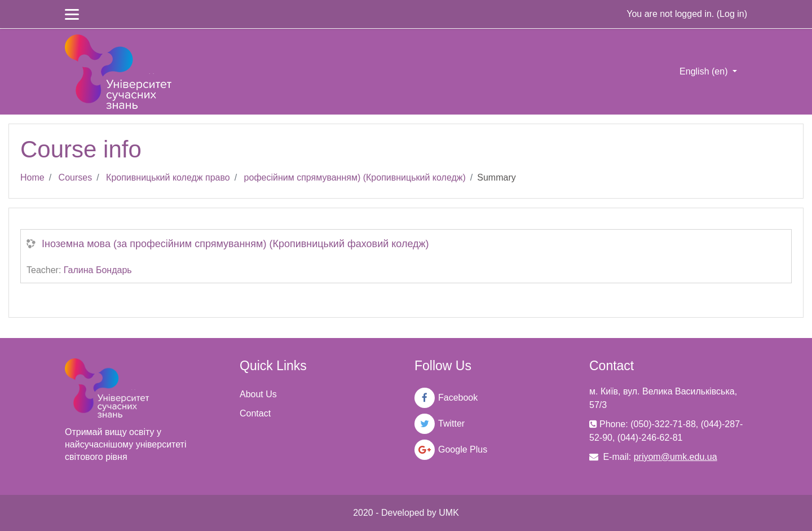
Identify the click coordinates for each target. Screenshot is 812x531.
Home (32, 177)
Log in (732, 14)
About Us (258, 394)
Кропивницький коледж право (168, 177)
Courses (76, 177)
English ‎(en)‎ (705, 71)
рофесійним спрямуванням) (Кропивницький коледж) (355, 177)
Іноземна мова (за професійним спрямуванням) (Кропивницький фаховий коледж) (235, 244)
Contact (255, 413)
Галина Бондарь (98, 270)
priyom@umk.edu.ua (676, 457)
